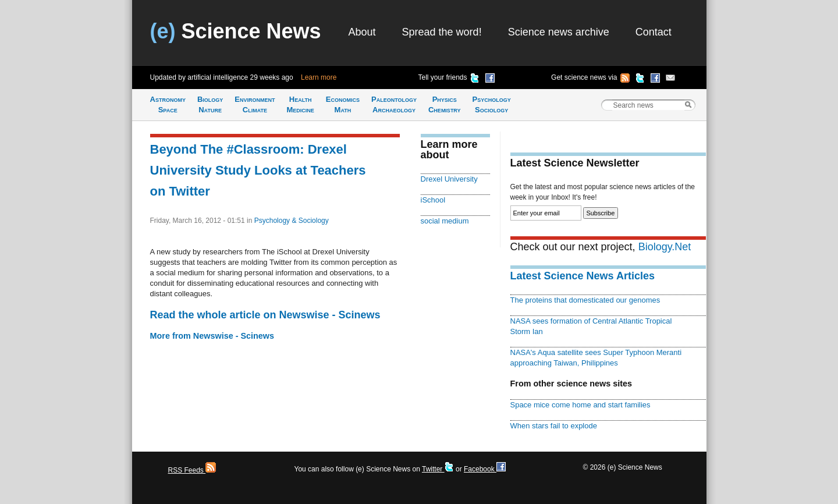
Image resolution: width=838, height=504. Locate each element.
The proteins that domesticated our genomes (585, 300)
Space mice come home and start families (580, 405)
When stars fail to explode (554, 426)
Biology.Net (665, 247)
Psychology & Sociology (292, 221)
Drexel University (449, 179)
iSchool (433, 200)
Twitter (438, 469)
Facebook (485, 469)
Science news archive (559, 32)
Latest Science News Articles (583, 276)
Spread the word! (442, 32)
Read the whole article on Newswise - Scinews (265, 315)
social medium (445, 221)
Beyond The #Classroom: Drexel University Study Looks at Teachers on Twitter (258, 170)
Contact (654, 32)
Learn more (319, 77)
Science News (236, 31)
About (362, 32)
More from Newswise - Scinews (212, 336)
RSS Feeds (192, 470)
